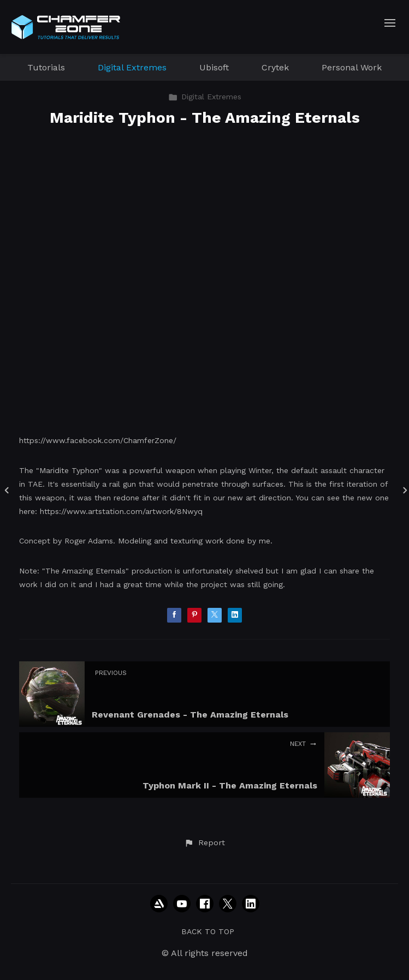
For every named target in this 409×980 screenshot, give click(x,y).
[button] (204, 843)
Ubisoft (214, 67)
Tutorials (46, 67)
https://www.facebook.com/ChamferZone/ (98, 440)
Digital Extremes (132, 67)
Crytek (275, 67)
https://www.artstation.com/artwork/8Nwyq (121, 511)
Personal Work (352, 67)
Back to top (208, 931)
